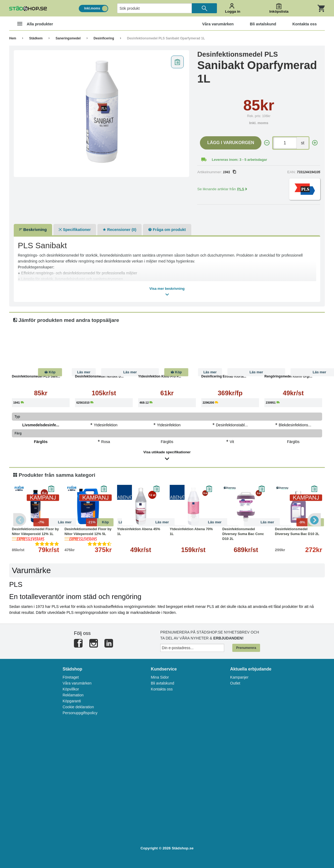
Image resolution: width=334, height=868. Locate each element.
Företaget (71, 677)
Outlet (235, 683)
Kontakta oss (162, 689)
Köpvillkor (71, 689)
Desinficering (104, 38)
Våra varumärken (77, 683)
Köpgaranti (72, 701)
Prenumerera (246, 648)
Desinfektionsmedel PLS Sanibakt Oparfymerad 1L (166, 38)
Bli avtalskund (162, 683)
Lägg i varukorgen (231, 143)
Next (314, 520)
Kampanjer (239, 677)
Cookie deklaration (78, 707)
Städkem (36, 38)
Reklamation (73, 695)
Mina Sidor (160, 677)
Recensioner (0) (120, 230)
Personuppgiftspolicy (80, 713)
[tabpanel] (102, 114)
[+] (315, 143)
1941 (229, 172)
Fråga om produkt (167, 230)
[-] (267, 143)
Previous (20, 520)
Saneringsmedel (68, 38)
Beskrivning (33, 229)
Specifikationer (75, 230)
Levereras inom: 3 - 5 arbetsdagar (239, 160)
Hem (13, 38)
